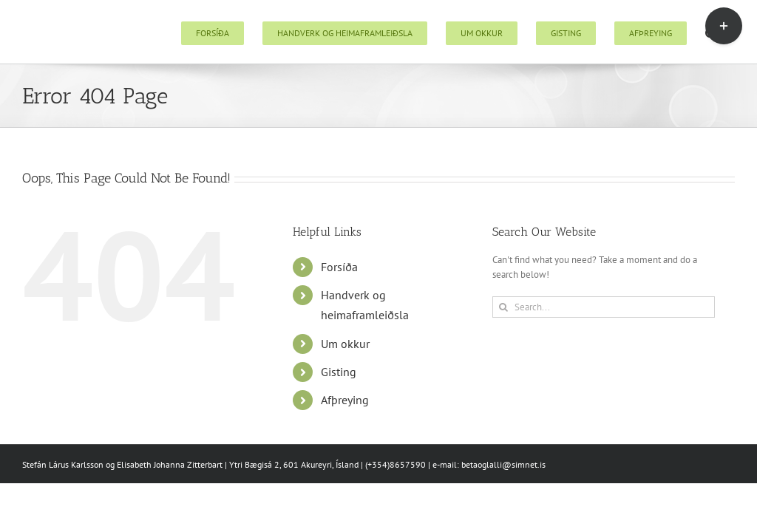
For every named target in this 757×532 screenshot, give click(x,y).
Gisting (339, 372)
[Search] (503, 307)
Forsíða (339, 267)
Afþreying (345, 400)
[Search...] (604, 307)
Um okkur (345, 344)
